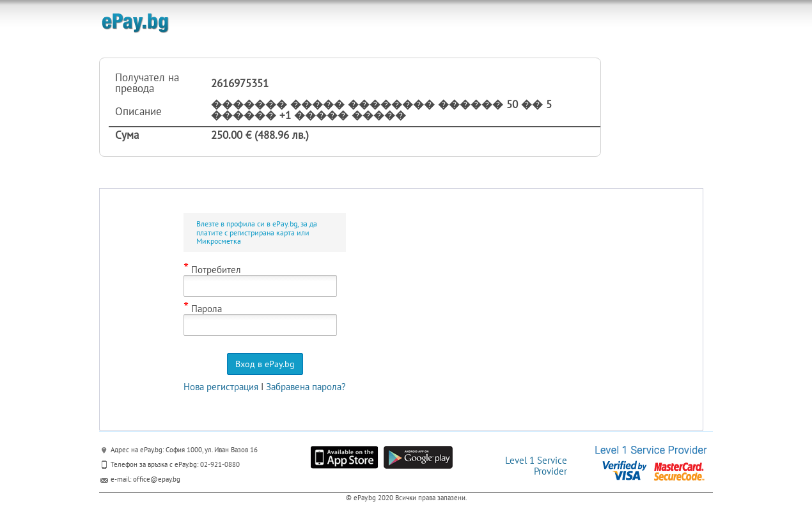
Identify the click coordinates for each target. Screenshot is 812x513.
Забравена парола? (306, 386)
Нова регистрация (221, 386)
